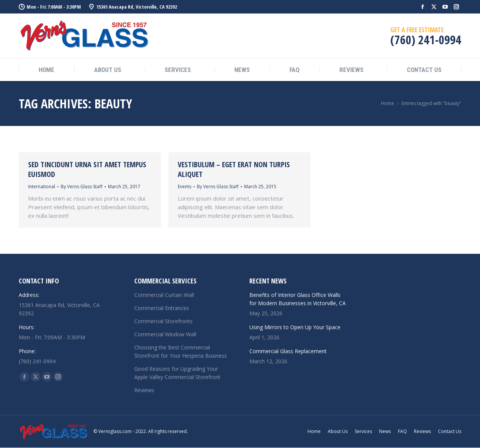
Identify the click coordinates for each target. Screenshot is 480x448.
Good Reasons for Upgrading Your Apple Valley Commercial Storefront (177, 373)
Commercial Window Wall (165, 334)
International (42, 187)
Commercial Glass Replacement (288, 351)
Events (184, 187)
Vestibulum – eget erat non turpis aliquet (234, 169)
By (82, 187)
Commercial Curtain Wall (164, 295)
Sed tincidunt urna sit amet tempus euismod (87, 169)
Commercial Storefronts (163, 321)
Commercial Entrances (162, 308)
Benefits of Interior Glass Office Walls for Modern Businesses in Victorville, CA (298, 299)
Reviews (144, 390)
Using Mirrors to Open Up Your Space (295, 327)
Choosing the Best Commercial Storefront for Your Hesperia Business (181, 351)
